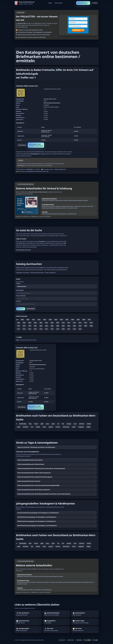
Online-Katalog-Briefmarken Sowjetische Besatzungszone (35, 477)
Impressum (62, 640)
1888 (58, 326)
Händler (50, 3)
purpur (51, 427)
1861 (89, 320)
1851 (33, 320)
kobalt (38, 427)
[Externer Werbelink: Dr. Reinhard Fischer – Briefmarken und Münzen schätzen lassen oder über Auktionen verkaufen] (69, 206)
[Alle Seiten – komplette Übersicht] (85, 629)
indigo (88, 427)
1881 (35, 326)
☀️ (95, 640)
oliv (32, 427)
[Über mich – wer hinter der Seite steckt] (56, 629)
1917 (46, 329)
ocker (74, 427)
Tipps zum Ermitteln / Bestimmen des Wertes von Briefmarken (36, 447)
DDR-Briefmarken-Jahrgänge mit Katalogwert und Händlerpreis (37, 521)
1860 (84, 320)
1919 (58, 329)
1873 (80, 323)
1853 (45, 320)
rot (58, 424)
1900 (80, 326)
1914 (30, 329)
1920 (63, 329)
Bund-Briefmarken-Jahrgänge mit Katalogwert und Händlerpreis (37, 517)
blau (30, 424)
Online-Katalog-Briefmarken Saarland (29, 481)
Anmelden (95, 3)
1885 (52, 326)
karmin (58, 427)
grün (53, 424)
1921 (69, 329)
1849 (22, 320)
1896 (74, 326)
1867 (46, 323)
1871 (69, 323)
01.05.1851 (46, 105)
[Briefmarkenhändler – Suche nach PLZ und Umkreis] (56, 614)
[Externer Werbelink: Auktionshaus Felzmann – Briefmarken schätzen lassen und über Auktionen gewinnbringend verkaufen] (69, 200)
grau (48, 424)
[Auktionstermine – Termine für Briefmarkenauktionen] (28, 622)
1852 (39, 320)
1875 (91, 323)
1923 (80, 329)
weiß (19, 427)
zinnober (26, 427)
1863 (24, 323)
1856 (61, 320)
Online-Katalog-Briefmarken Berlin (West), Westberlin (34, 490)
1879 (30, 326)
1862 (19, 323)
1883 (46, 326)
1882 (41, 326)
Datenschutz (71, 640)
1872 (74, 323)
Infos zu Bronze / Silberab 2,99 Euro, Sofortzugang (36, 145)
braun (36, 424)
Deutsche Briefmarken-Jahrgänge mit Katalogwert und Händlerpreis (38, 513)
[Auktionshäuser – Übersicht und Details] (85, 614)
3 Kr (36, 86)
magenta (81, 427)
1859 (78, 320)
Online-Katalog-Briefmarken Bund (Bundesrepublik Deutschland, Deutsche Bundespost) (44, 494)
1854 (50, 320)
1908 (91, 326)
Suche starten (21, 309)
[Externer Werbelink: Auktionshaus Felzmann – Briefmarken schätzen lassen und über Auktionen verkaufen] (28, 205)
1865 (35, 323)
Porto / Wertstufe (21, 296)
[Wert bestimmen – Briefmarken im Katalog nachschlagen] (28, 614)
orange (69, 424)
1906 (86, 326)
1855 (56, 320)
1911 (19, 329)
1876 (19, 326)
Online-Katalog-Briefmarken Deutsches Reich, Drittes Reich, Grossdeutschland (41, 468)
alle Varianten (22, 145)
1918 (52, 329)
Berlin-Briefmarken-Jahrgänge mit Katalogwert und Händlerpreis (37, 526)
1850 (28, 320)
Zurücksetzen (31, 309)
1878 (24, 326)
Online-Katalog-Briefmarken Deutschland (30, 460)
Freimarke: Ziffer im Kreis (25, 86)
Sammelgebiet (20, 290)
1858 (73, 320)
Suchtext (19, 301)
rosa (75, 424)
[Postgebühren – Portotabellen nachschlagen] (56, 622)
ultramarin (66, 427)
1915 (35, 329)
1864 (30, 323)
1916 (41, 329)
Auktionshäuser (59, 3)
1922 (74, 329)
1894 (69, 326)
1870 (63, 323)
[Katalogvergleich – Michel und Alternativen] (28, 629)
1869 (58, 323)
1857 (67, 320)
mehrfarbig (23, 424)
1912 (24, 329)
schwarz (82, 424)
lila (63, 424)
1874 (86, 323)
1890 (63, 326)
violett (89, 424)
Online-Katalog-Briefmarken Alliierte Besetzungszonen (34, 473)
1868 (52, 323)
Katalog (18, 283)
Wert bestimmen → (83, 3)
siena (44, 427)
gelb (42, 424)
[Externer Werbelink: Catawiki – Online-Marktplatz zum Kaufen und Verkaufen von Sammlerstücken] (69, 213)
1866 (41, 323)
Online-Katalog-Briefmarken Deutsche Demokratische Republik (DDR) (38, 485)
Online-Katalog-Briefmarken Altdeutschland (31, 464)
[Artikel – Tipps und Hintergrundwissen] (85, 622)
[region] (57, 134)
